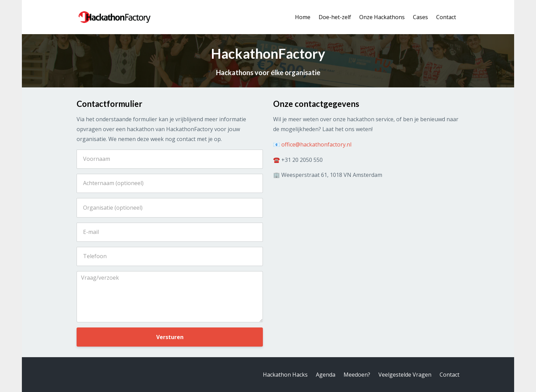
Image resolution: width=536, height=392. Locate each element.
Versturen (170, 337)
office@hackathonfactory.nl (316, 144)
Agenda (326, 375)
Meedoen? (357, 375)
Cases (420, 17)
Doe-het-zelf (335, 17)
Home (303, 17)
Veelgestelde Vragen (405, 375)
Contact (446, 17)
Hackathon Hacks (285, 375)
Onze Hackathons (382, 17)
